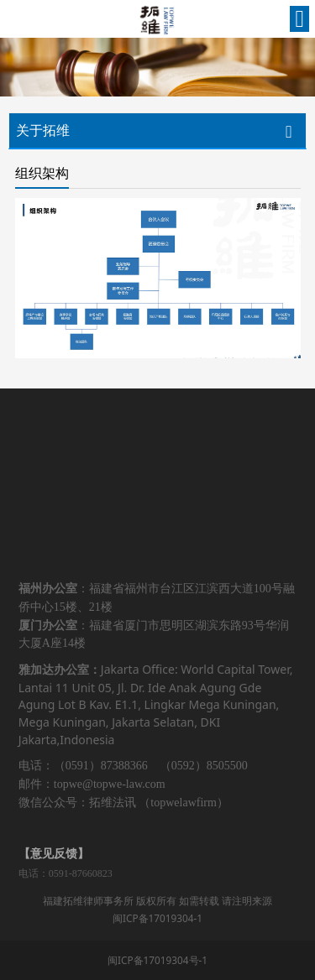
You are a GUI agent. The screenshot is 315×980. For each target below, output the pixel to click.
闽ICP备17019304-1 (157, 918)
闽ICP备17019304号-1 (157, 960)
